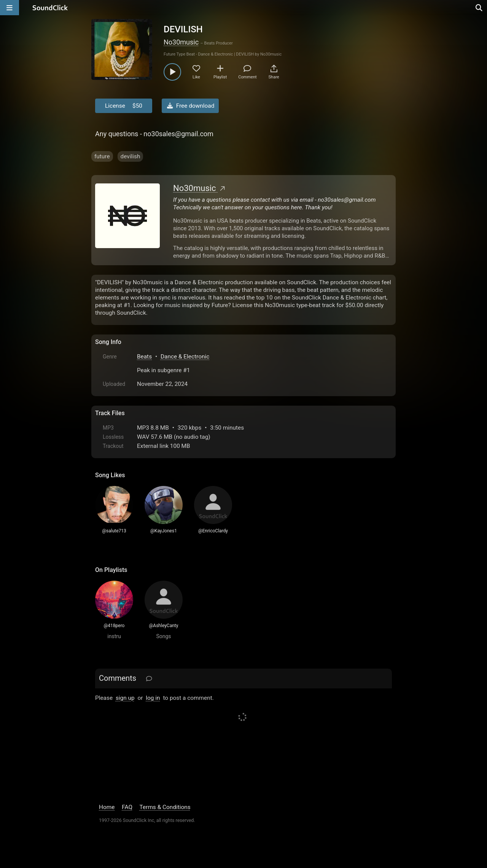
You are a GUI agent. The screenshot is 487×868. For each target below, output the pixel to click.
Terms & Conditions (165, 807)
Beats (144, 357)
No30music (181, 42)
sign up (125, 698)
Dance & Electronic (185, 357)
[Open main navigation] (10, 8)
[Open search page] (479, 8)
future (102, 156)
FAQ (127, 807)
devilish (131, 156)
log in (153, 698)
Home (107, 807)
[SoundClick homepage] (50, 8)
